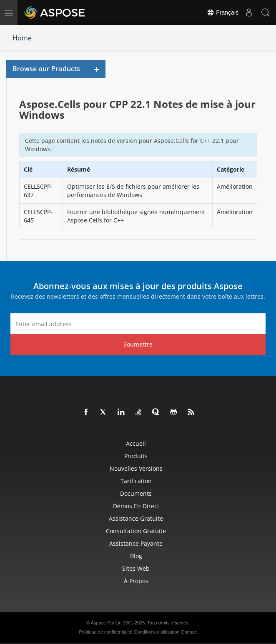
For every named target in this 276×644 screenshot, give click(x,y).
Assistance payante (136, 543)
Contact (189, 632)
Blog (136, 556)
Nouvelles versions (136, 468)
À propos (136, 581)
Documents (136, 493)
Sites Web (136, 568)
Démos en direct (136, 506)
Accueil (136, 443)
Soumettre (138, 344)
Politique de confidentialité (106, 632)
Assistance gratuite (136, 518)
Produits (136, 456)
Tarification (136, 481)
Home (22, 38)
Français (223, 12)
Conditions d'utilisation (157, 632)
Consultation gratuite (136, 531)
